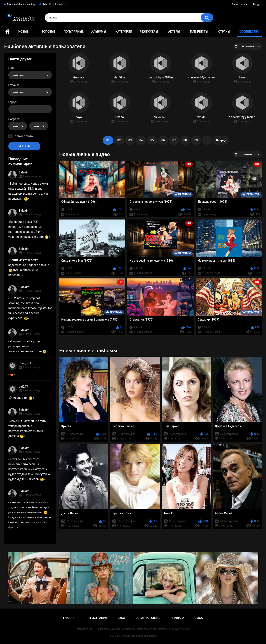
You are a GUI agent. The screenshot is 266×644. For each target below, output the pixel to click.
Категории (124, 32)
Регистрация (239, 4)
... (207, 140)
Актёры (174, 32)
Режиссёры (149, 32)
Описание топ (21, 398)
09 (196, 140)
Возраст (14, 119)
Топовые (48, 32)
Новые (23, 32)
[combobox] (30, 75)
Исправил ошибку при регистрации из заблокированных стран (27, 346)
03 (130, 140)
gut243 (23, 387)
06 (163, 140)
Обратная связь (148, 618)
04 (141, 140)
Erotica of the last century (21, 4)
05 (152, 140)
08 (185, 140)
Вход (256, 4)
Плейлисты (199, 32)
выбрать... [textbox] (19, 75)
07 (174, 140)
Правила (177, 618)
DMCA (199, 618)
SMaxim (24, 172)
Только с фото (23, 136)
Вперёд (221, 140)
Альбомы (99, 32)
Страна (13, 85)
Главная (7, 32)
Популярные (73, 32)
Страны (224, 32)
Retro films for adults (54, 4)
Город (12, 102)
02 (119, 140)
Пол (11, 68)
